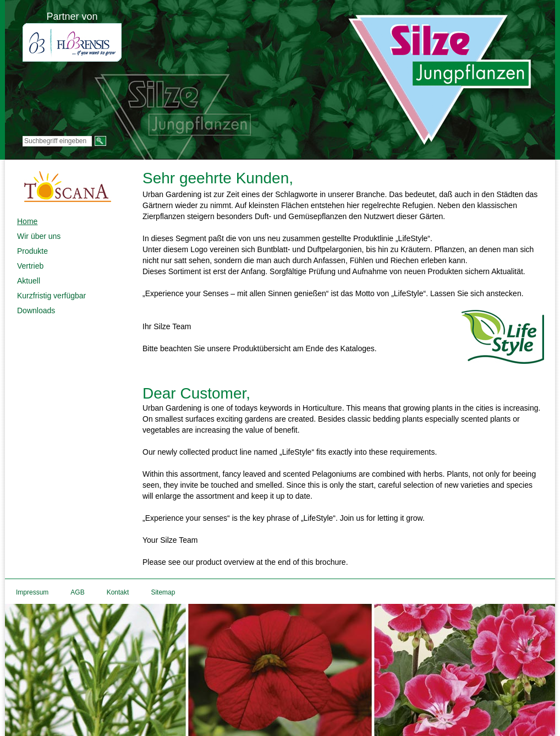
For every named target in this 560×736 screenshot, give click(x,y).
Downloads (36, 310)
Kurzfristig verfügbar (51, 296)
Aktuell (29, 281)
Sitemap (163, 592)
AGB (77, 592)
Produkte (32, 251)
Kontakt (118, 592)
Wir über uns (39, 236)
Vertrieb (30, 266)
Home (27, 221)
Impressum (32, 592)
